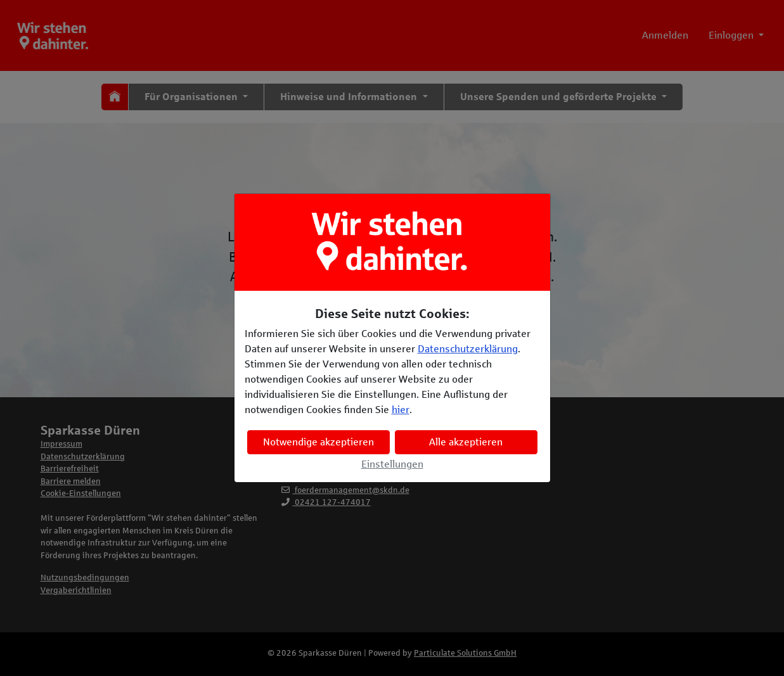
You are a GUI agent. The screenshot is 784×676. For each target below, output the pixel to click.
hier (401, 410)
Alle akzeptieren (466, 442)
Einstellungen (392, 464)
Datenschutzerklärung (468, 349)
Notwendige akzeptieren (318, 442)
